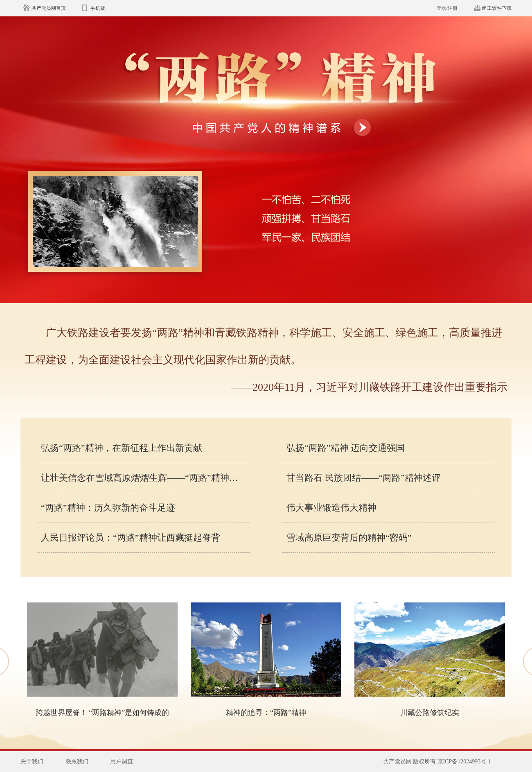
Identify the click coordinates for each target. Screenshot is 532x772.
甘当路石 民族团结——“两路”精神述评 (364, 478)
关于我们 (32, 762)
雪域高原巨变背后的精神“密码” (349, 538)
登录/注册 (447, 8)
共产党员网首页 (49, 8)
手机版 (98, 8)
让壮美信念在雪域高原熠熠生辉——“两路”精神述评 (144, 478)
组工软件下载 (497, 8)
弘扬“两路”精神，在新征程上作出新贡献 (122, 448)
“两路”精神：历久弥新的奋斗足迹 (108, 508)
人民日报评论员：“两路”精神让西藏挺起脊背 (131, 538)
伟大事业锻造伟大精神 (331, 508)
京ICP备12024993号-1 (464, 762)
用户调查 (122, 762)
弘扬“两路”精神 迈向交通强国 (346, 448)
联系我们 (77, 762)
